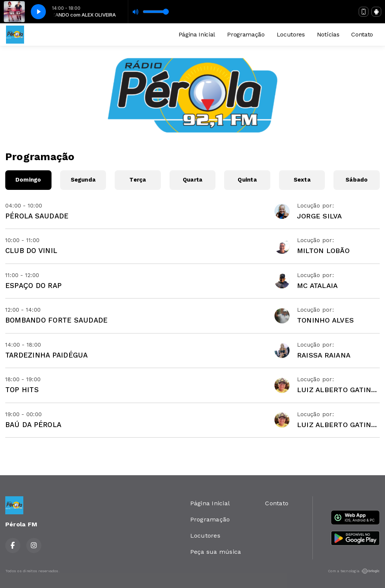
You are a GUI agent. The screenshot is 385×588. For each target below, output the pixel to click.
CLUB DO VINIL (31, 251)
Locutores (291, 34)
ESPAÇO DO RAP (33, 286)
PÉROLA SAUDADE (37, 216)
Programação (246, 34)
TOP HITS (22, 390)
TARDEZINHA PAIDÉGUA (47, 355)
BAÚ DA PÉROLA (33, 425)
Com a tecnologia (354, 571)
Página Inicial (197, 34)
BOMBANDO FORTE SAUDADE (56, 320)
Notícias (328, 34)
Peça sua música (216, 552)
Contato (362, 34)
